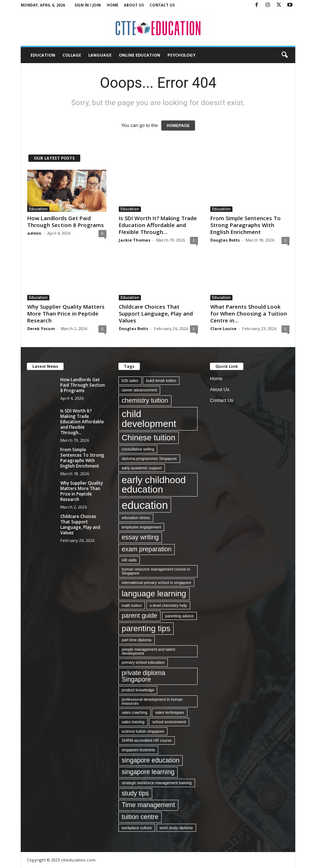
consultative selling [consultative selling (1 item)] (138, 449)
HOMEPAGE (178, 126)
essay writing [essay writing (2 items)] (140, 537)
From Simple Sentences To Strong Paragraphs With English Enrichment (246, 225)
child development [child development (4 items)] (149, 419)
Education (43, 55)
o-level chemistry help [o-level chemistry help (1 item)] (168, 605)
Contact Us (162, 5)
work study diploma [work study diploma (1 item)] (176, 828)
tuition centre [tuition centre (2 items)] (140, 817)
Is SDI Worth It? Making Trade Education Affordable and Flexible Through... (158, 225)
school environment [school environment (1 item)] (169, 722)
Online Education (139, 55)
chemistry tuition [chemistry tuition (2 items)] (145, 400)
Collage (72, 55)
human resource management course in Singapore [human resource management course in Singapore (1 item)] (156, 571)
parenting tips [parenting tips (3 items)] (146, 628)
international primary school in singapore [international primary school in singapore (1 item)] (156, 583)
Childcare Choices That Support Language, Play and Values (156, 313)
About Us (134, 5)
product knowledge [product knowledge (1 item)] (138, 690)
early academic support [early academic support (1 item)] (142, 468)
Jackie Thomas (135, 240)
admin (34, 233)
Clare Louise (223, 328)
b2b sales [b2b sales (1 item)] (130, 380)
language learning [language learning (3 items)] (154, 594)
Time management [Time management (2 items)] (148, 805)
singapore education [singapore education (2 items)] (151, 760)
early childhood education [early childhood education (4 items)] (154, 485)
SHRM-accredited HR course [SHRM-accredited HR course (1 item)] (147, 740)
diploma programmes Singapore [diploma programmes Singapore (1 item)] (149, 458)
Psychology (181, 55)
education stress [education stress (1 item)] (136, 518)
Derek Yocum (41, 328)
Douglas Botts (225, 240)
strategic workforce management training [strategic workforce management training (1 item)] (157, 783)
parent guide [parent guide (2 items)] (139, 616)
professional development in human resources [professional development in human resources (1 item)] (152, 701)
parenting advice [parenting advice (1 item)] (179, 616)
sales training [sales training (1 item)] (133, 722)
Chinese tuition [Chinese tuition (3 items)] (149, 438)
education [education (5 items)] (145, 505)
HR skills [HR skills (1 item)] (129, 560)
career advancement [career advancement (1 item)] (139, 390)
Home (113, 5)
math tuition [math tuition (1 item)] (132, 605)
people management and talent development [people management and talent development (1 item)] (148, 651)
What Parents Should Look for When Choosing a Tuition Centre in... (249, 313)
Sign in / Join (88, 5)
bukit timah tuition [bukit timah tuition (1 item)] (161, 380)
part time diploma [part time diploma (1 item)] (137, 640)
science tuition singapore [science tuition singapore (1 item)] (143, 731)
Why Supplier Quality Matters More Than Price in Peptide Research (66, 313)
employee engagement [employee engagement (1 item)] (141, 527)
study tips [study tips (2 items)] (135, 793)
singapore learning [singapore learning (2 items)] (148, 772)
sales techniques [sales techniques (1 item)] (169, 712)
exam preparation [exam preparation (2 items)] (147, 549)
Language (100, 55)
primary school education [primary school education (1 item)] (143, 662)
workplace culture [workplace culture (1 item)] (137, 828)
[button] (284, 55)
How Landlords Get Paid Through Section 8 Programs (66, 221)
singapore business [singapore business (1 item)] (138, 750)
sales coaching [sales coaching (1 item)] (135, 712)
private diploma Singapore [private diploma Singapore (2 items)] (143, 676)
